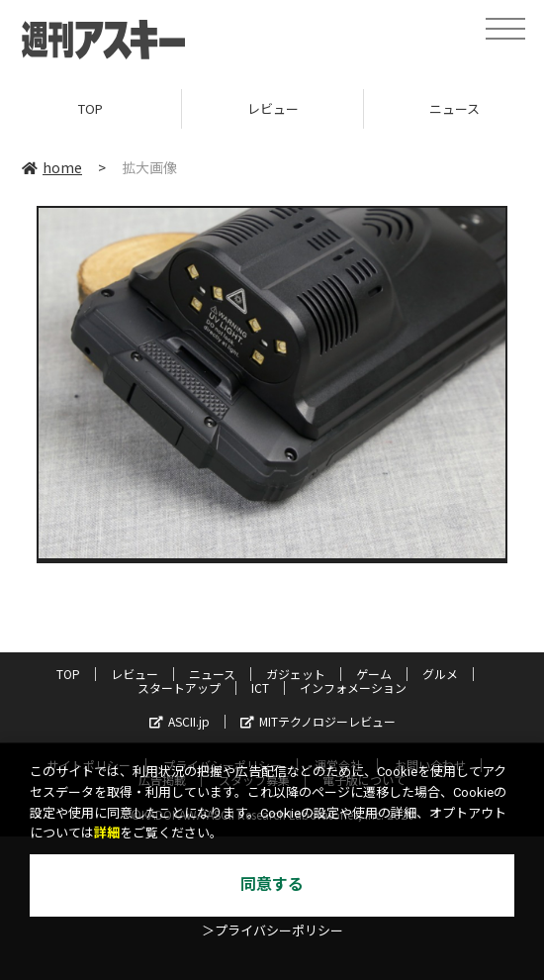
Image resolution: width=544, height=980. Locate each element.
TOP (91, 108)
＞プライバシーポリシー (272, 931)
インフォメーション (353, 687)
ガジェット (296, 674)
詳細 (107, 833)
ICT (260, 687)
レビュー (273, 108)
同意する (272, 884)
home (52, 167)
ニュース (212, 674)
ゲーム (374, 674)
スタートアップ (179, 687)
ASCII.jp (180, 721)
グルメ (440, 674)
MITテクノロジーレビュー (318, 721)
